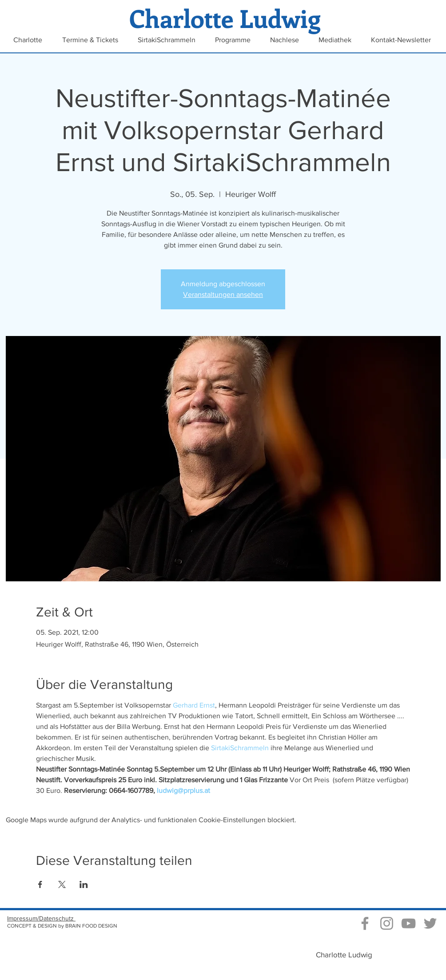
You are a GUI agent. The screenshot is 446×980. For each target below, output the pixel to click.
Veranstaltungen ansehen (223, 294)
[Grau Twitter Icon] (430, 923)
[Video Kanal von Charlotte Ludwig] (408, 923)
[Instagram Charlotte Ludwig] (387, 923)
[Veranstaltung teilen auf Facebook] (40, 884)
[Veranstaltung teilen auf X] (62, 884)
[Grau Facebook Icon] (365, 923)
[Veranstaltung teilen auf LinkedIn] (84, 884)
